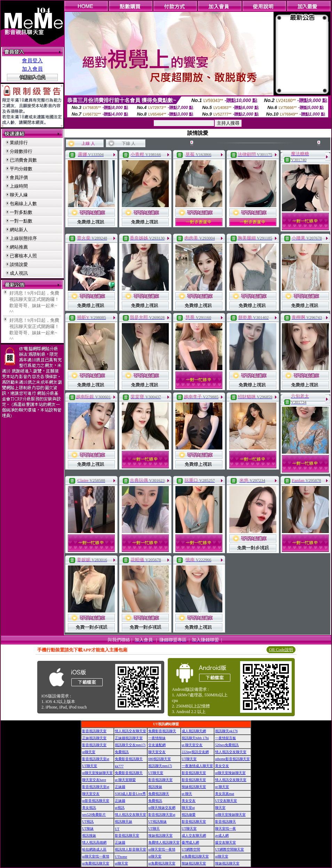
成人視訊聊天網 (194, 731)
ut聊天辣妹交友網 (162, 808)
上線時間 (19, 186)
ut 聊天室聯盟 (125, 780)
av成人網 (222, 835)
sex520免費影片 (94, 815)
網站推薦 (19, 247)
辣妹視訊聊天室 (194, 787)
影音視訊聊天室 (94, 731)
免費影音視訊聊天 (162, 731)
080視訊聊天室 (160, 759)
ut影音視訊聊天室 (96, 801)
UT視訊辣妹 (157, 822)
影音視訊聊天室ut (96, 759)
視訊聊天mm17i (160, 766)
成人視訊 (19, 273)
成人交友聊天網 (194, 835)
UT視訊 (88, 822)
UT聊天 (154, 828)
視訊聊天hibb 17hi (195, 738)
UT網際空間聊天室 (230, 849)
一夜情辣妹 (157, 738)
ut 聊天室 (222, 787)
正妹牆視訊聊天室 (129, 738)
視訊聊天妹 (124, 822)
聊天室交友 (157, 752)
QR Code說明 (281, 650)
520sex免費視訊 (227, 745)
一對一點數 (21, 221)
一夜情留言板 (226, 738)
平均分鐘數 (21, 169)
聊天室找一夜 (226, 828)
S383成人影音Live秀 (130, 794)
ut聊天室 (89, 752)
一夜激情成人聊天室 (197, 766)
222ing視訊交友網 (195, 752)
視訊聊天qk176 (226, 731)
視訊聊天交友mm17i (130, 745)
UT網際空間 (191, 849)
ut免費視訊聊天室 (195, 856)
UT (117, 829)
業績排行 (19, 143)
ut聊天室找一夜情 (162, 849)
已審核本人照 (23, 256)
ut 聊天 (187, 794)
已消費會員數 (23, 160)
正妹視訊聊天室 (94, 738)
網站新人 (19, 230)
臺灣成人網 (190, 842)
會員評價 (19, 177)
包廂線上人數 (23, 204)
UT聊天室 (189, 759)
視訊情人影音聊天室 (131, 849)
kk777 (119, 766)
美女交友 (222, 766)
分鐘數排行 (21, 151)
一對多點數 (21, 212)
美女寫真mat (225, 794)
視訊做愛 (189, 815)
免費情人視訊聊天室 (164, 842)
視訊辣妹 (155, 787)
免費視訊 (122, 752)
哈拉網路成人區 (94, 849)
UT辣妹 (88, 828)
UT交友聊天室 (226, 801)
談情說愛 (19, 264)
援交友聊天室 (226, 842)
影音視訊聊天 (226, 822)
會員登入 (32, 61)
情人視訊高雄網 (94, 842)
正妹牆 (120, 787)
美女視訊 (89, 808)
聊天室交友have (94, 780)
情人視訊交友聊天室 (131, 731)
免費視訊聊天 (159, 794)
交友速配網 (157, 745)
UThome (121, 857)
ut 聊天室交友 (192, 745)
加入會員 (32, 69)
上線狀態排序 (23, 238)
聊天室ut (188, 808)
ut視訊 (120, 808)
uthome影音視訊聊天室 (232, 759)
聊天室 (220, 808)
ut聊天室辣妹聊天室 (97, 773)
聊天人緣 (19, 195)
